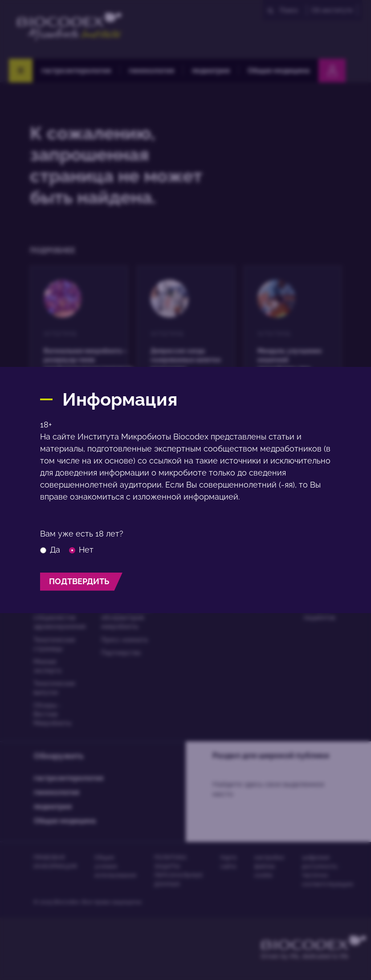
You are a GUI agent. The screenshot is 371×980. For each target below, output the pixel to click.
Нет (81, 550)
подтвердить (79, 581)
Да (50, 550)
